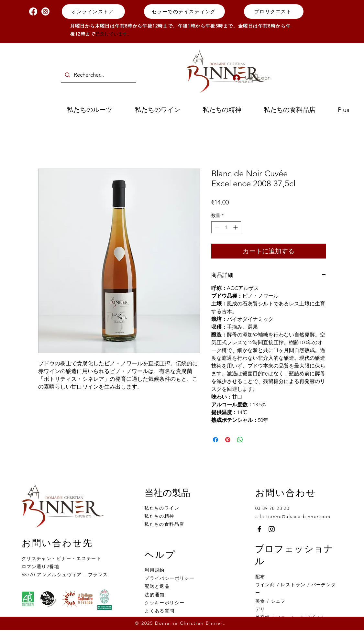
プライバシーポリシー (170, 578)
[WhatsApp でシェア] (240, 440)
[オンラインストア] (93, 11)
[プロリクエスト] (274, 11)
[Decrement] (216, 227)
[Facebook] (33, 11)
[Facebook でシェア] (215, 440)
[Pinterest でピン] (228, 440)
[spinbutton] (226, 227)
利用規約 (155, 570)
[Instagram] (45, 11)
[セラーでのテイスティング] (184, 11)
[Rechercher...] (98, 75)
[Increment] (236, 227)
